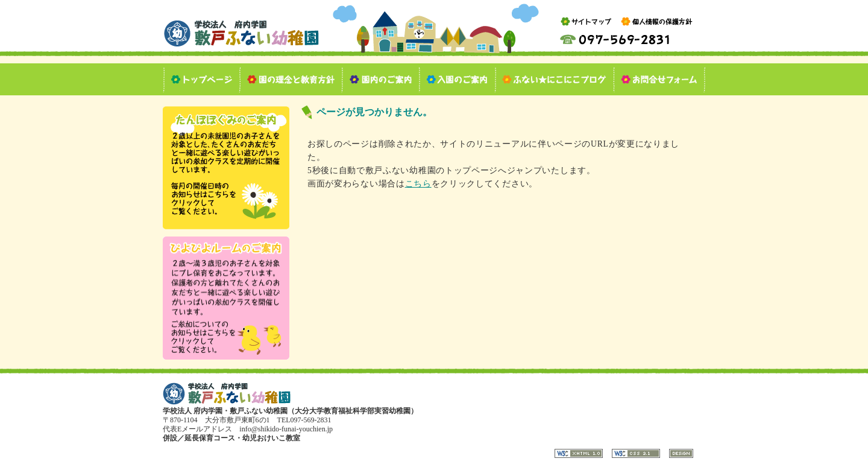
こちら (418, 184)
